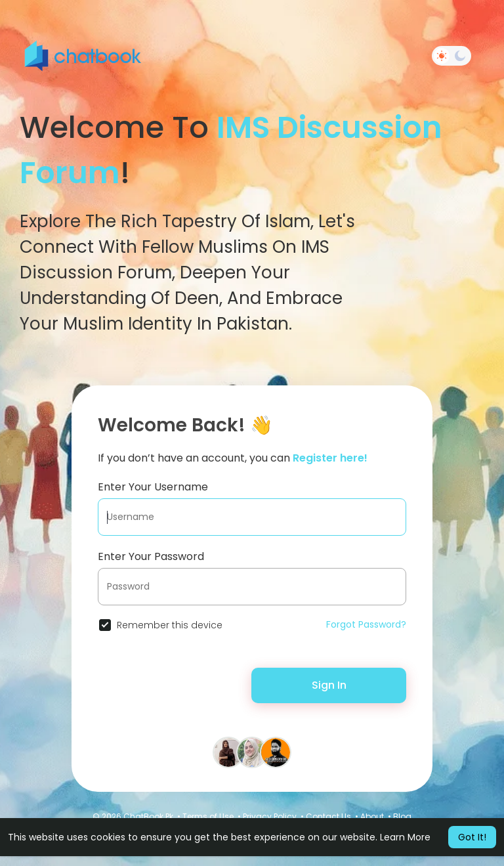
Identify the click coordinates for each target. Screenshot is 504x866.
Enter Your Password (151, 556)
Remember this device (170, 625)
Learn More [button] (405, 837)
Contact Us (328, 816)
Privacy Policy (270, 816)
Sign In (329, 685)
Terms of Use (208, 816)
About (372, 816)
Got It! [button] (472, 837)
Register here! (330, 458)
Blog (402, 816)
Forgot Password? (366, 624)
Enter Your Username (153, 487)
